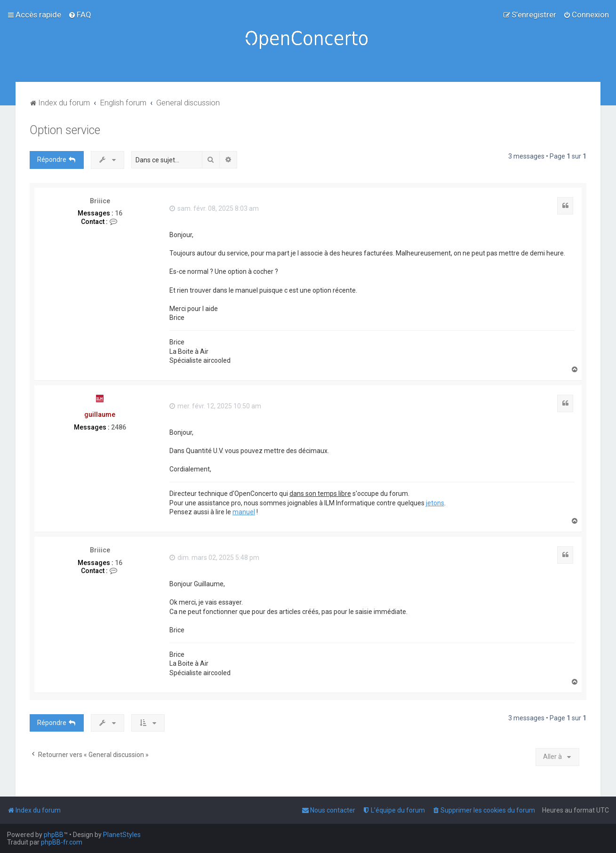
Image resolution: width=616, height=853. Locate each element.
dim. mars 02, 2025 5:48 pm (214, 558)
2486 (119, 427)
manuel (244, 512)
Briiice (100, 201)
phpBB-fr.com (62, 842)
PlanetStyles (122, 835)
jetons (435, 503)
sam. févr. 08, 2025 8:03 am (214, 208)
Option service (65, 130)
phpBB (54, 835)
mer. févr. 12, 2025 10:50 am (215, 406)
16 (119, 213)
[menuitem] (80, 15)
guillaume (100, 415)
